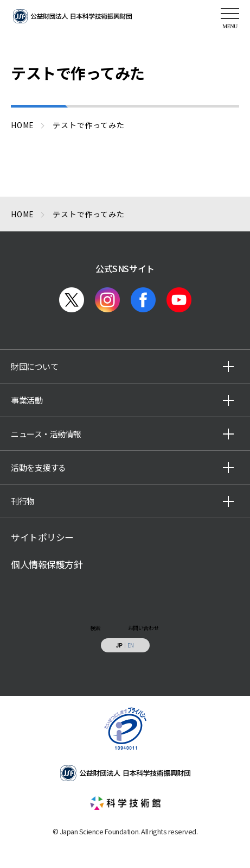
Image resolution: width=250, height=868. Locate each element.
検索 (95, 628)
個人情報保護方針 (47, 564)
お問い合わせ (143, 628)
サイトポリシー (42, 537)
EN (131, 645)
